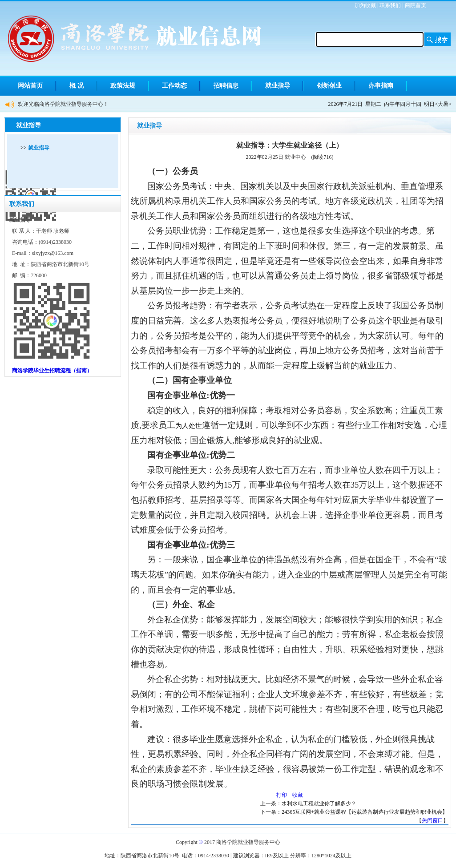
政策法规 (123, 86)
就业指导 (278, 86)
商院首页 (416, 5)
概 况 (77, 86)
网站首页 (30, 86)
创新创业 (329, 86)
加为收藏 (365, 5)
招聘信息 (226, 86)
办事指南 (381, 86)
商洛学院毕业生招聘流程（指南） (52, 371)
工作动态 (174, 86)
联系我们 (390, 5)
